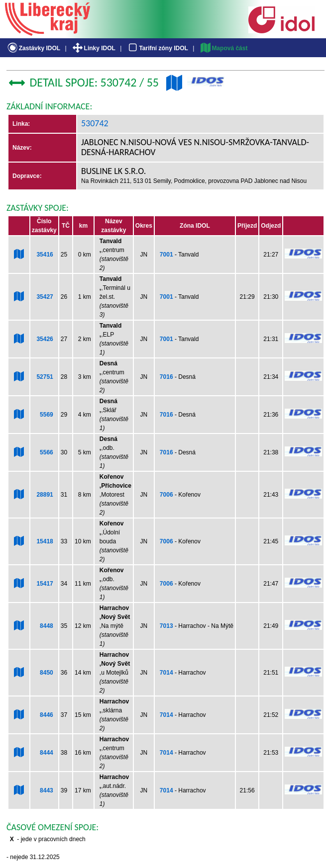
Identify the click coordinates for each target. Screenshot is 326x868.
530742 (95, 123)
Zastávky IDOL (33, 48)
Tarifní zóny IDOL (157, 48)
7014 (166, 673)
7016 (166, 377)
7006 (166, 495)
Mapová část (223, 48)
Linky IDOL (93, 48)
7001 (166, 255)
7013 (166, 626)
